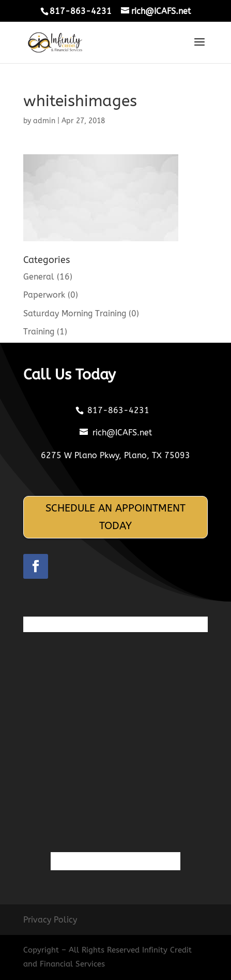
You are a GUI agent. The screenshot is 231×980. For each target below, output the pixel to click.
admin (44, 121)
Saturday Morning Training (75, 313)
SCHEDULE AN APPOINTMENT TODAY (115, 517)
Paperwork (44, 295)
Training (39, 332)
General (39, 277)
